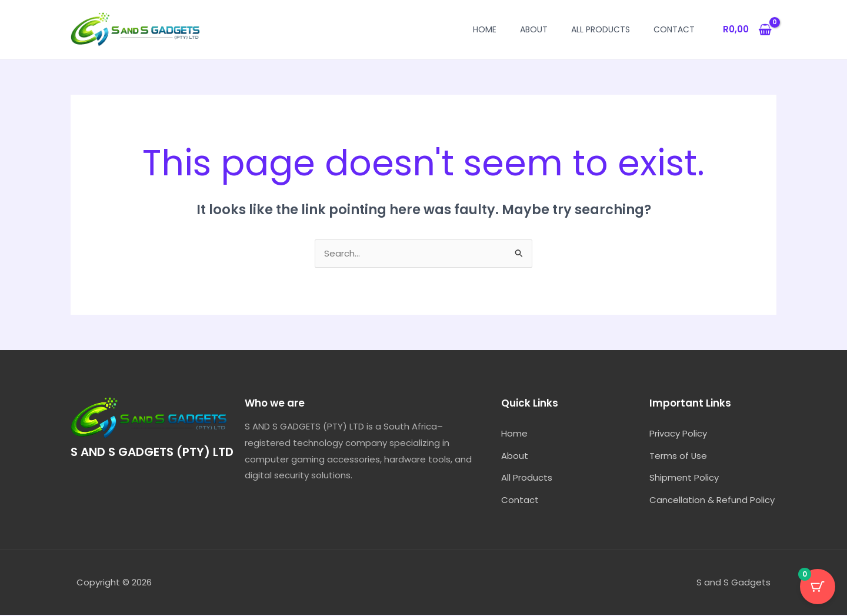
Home (485, 29)
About (534, 29)
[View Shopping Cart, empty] (747, 30)
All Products (601, 29)
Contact (674, 29)
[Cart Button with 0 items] (818, 587)
